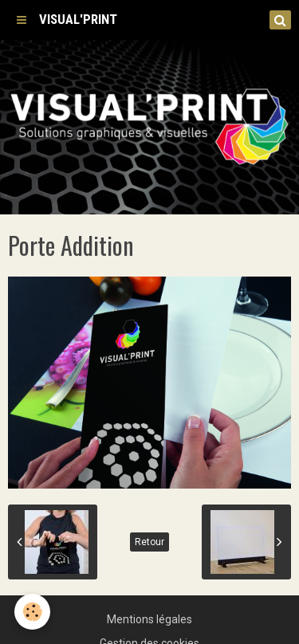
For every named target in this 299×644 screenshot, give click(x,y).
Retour (149, 542)
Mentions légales (149, 619)
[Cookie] (32, 612)
